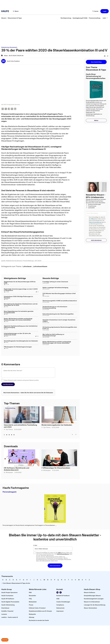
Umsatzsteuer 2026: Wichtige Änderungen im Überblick (18, 297)
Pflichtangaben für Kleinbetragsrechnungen (18, 347)
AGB (92, 219)
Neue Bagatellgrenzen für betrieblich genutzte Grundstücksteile (19, 312)
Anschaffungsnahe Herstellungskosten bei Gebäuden (21, 341)
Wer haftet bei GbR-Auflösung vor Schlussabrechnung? (53, 335)
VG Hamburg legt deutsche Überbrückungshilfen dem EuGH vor (60, 328)
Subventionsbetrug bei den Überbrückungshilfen (58, 314)
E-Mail (35, 546)
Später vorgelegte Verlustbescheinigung (55, 288)
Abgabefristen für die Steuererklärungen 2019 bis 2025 (20, 282)
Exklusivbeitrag (10, 408)
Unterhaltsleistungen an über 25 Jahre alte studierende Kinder (17, 334)
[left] (72, 435)
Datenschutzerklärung (95, 222)
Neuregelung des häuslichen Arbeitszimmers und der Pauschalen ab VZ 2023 (21, 305)
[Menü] (16, 11)
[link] (4, 18)
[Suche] (95, 11)
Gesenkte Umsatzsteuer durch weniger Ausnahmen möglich (59, 321)
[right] (76, 435)
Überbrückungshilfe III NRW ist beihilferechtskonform (60, 301)
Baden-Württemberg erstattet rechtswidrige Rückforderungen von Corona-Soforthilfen (18, 319)
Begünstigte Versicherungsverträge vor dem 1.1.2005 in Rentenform (21, 290)
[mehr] (105, 18)
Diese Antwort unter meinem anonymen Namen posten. (22, 380)
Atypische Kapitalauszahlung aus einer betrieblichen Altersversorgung (21, 327)
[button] (105, 11)
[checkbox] (2, 380)
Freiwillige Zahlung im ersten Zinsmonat (55, 282)
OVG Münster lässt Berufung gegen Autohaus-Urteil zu (59, 294)
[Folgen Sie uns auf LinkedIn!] (57, 593)
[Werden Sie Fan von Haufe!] (61, 593)
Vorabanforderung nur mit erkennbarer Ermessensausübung (55, 307)
